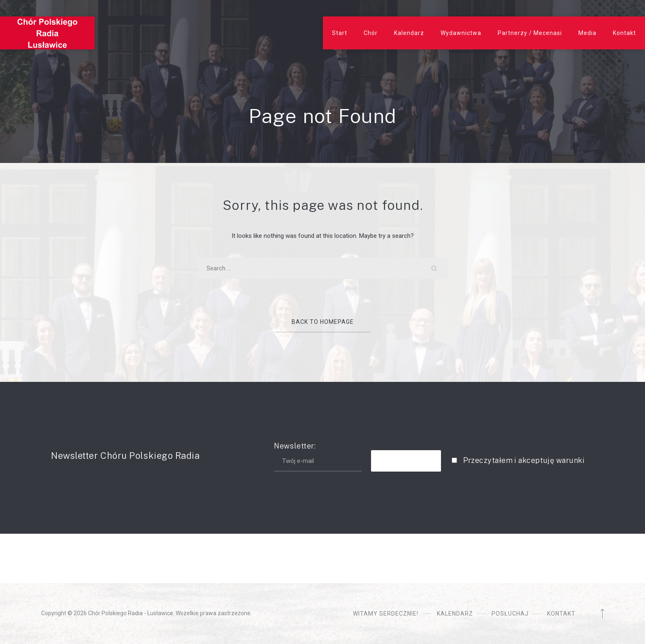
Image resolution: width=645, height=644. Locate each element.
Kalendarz (409, 33)
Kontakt (624, 33)
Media (587, 33)
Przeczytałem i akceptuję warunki (524, 460)
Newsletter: (318, 457)
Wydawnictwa (461, 33)
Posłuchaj (510, 614)
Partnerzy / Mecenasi (530, 33)
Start (340, 33)
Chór (371, 33)
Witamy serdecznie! (386, 614)
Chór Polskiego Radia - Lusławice (131, 613)
